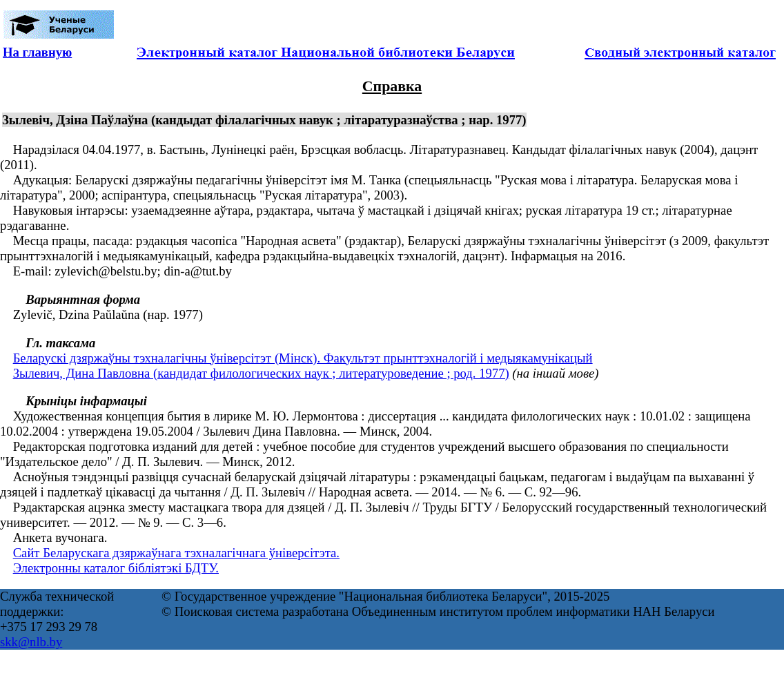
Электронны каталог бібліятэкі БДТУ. (116, 568)
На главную (37, 52)
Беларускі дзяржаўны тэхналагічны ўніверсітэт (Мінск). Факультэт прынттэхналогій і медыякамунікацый (303, 358)
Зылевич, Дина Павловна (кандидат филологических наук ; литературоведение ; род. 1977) (261, 373)
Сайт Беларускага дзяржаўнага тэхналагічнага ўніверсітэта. (176, 553)
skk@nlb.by (31, 642)
